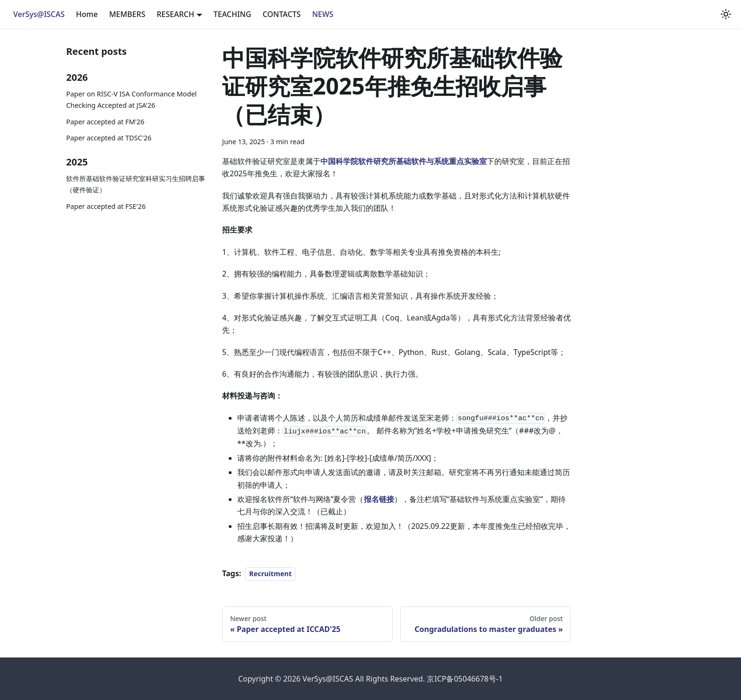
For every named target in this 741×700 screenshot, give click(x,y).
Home (87, 14)
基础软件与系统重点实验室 (441, 161)
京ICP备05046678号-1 (465, 679)
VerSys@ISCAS (39, 14)
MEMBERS (127, 14)
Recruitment (270, 574)
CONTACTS (282, 14)
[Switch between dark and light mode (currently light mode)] (726, 14)
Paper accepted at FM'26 (105, 122)
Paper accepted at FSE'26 (106, 206)
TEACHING (233, 14)
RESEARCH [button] (175, 14)
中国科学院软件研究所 (358, 161)
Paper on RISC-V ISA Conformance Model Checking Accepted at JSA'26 (131, 99)
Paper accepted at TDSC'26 (109, 138)
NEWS (323, 14)
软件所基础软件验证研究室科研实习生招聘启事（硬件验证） (136, 184)
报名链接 (379, 499)
